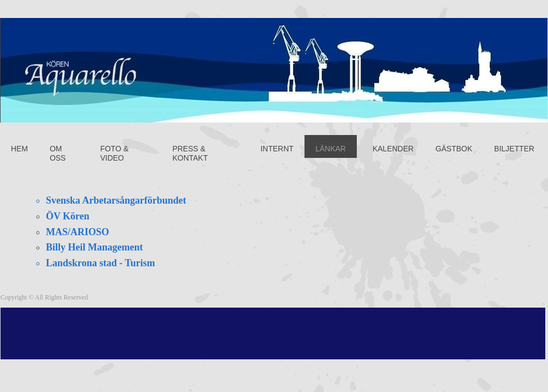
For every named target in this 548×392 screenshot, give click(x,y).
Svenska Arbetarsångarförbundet (116, 200)
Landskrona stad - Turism (100, 263)
